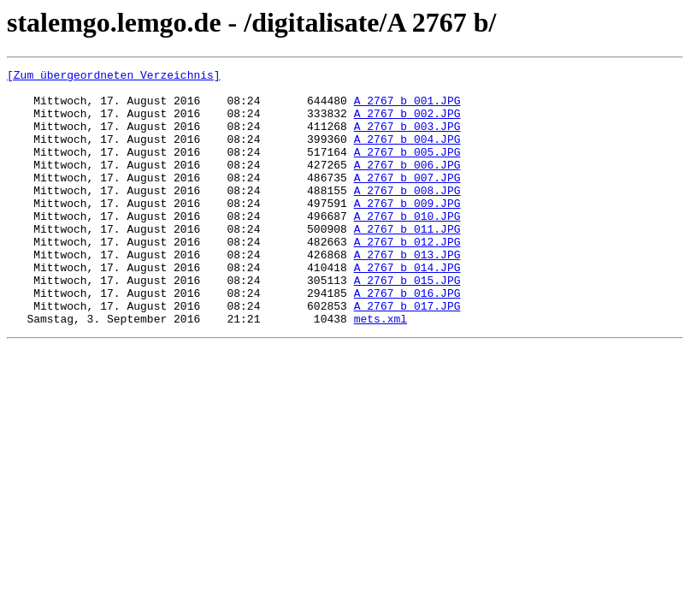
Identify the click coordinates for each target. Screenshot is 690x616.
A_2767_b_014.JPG (407, 308)
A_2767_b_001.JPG (407, 108)
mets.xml (380, 370)
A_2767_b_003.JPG (407, 139)
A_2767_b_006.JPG (407, 185)
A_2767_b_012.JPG (407, 277)
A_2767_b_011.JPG (407, 262)
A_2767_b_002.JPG (407, 123)
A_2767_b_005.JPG (407, 169)
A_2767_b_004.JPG (407, 154)
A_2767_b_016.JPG (407, 339)
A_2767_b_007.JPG (407, 200)
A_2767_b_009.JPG (407, 231)
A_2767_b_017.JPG (407, 354)
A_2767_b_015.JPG (407, 323)
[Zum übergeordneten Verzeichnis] (114, 77)
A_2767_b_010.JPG (407, 246)
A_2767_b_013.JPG (407, 293)
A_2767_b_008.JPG (407, 216)
